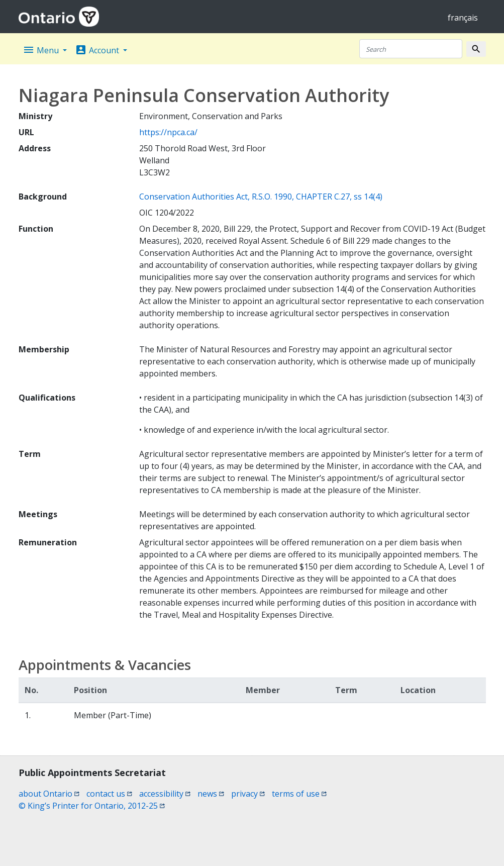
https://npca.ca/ (168, 132)
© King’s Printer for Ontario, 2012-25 (92, 806)
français (463, 18)
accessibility (165, 794)
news (211, 794)
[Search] (411, 49)
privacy (248, 794)
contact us (109, 794)
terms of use (299, 794)
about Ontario (49, 794)
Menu (42, 50)
